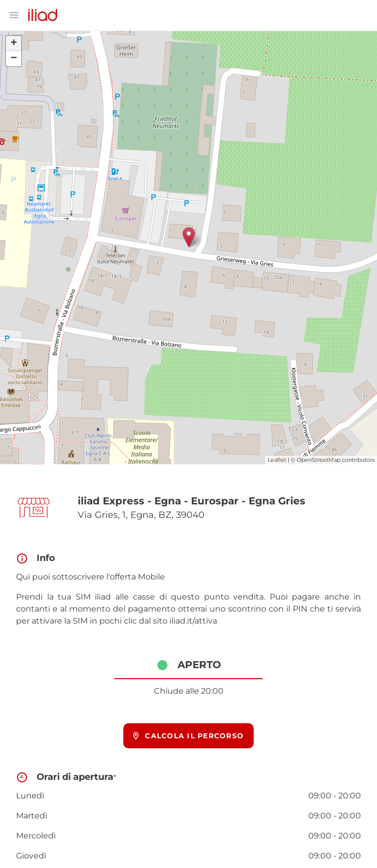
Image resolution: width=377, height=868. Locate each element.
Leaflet (277, 460)
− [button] (14, 59)
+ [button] (14, 44)
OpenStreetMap (319, 460)
